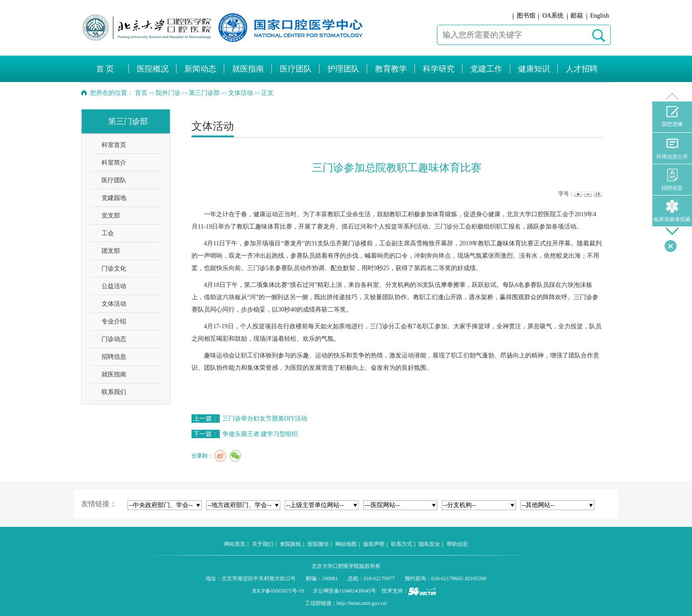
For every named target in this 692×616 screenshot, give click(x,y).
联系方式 (402, 544)
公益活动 (114, 286)
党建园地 (114, 198)
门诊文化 (114, 269)
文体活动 (114, 304)
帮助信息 (457, 544)
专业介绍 (114, 321)
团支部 (111, 251)
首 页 (105, 69)
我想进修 (672, 116)
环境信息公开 (672, 148)
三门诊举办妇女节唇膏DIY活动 (265, 419)
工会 (108, 233)
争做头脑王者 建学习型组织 (260, 434)
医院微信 (318, 544)
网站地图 (346, 544)
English (600, 16)
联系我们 (114, 392)
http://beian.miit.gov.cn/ (362, 603)
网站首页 (235, 544)
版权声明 (374, 544)
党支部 (111, 216)
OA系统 (553, 16)
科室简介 (114, 163)
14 (597, 194)
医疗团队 (114, 180)
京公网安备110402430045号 (345, 591)
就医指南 (114, 374)
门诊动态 (114, 339)
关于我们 (263, 544)
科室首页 (114, 145)
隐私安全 (429, 544)
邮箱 (577, 16)
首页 (141, 93)
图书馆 (526, 16)
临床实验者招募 (672, 211)
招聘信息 (114, 357)
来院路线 (290, 544)
